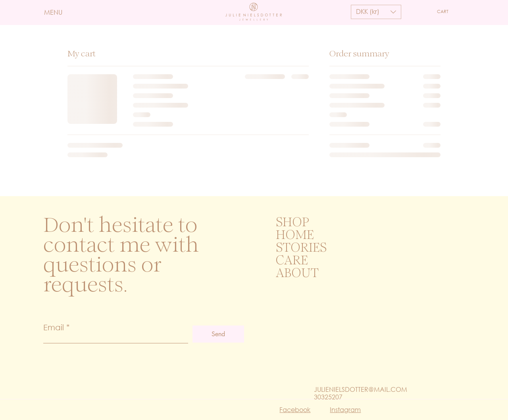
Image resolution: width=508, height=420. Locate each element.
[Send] (218, 334)
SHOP (292, 223)
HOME (295, 236)
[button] (62, 13)
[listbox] (376, 12)
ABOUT (297, 274)
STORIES (301, 249)
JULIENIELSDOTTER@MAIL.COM (361, 389)
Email (54, 327)
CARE (292, 261)
